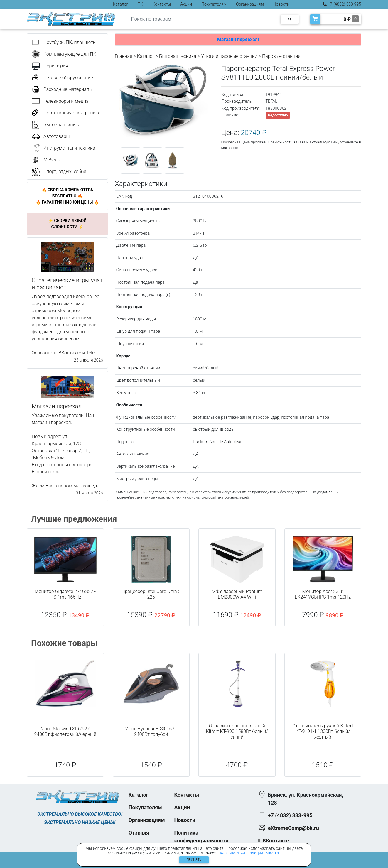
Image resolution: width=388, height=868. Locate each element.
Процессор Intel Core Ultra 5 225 (151, 594)
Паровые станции (281, 56)
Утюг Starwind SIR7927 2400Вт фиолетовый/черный (65, 732)
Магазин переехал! (238, 39)
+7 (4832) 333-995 (342, 4)
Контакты (162, 4)
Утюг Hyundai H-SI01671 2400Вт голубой (151, 732)
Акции (186, 4)
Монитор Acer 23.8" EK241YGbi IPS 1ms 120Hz (323, 594)
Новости (281, 4)
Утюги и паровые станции (229, 56)
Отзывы (139, 833)
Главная (124, 56)
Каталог (121, 4)
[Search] (203, 19)
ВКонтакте (276, 841)
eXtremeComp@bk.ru (293, 828)
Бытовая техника (178, 56)
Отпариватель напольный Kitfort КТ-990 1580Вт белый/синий (237, 731)
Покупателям (214, 4)
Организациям (250, 4)
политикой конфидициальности (249, 852)
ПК (140, 4)
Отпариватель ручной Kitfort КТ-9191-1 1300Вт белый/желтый (323, 731)
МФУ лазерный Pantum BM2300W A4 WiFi (237, 594)
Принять (194, 860)
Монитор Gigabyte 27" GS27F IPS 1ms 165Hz (65, 594)
